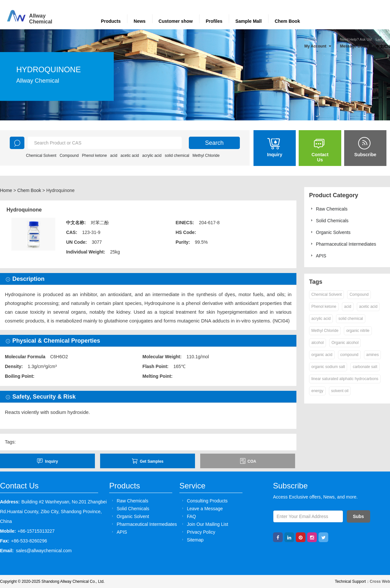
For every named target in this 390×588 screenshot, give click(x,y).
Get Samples (148, 461)
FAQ (188, 516)
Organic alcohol (345, 343)
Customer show (176, 21)
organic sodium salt (328, 367)
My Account (318, 46)
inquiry (47, 461)
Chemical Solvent (41, 156)
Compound (69, 156)
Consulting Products (204, 501)
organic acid (322, 355)
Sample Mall (248, 21)
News (140, 21)
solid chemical (177, 156)
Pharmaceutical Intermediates (343, 244)
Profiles (214, 21)
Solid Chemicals (329, 220)
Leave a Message (201, 508)
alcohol (318, 343)
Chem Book (287, 21)
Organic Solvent (130, 516)
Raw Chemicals (328, 209)
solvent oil (340, 391)
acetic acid (130, 156)
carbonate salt (365, 367)
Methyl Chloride (206, 156)
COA (248, 461)
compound (349, 355)
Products (111, 21)
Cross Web (380, 581)
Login (310, 39)
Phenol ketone (94, 156)
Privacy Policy (198, 532)
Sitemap (192, 540)
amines (373, 355)
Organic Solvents (330, 232)
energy (317, 391)
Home (6, 190)
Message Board (357, 46)
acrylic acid (152, 156)
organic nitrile (358, 331)
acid (114, 156)
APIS (318, 256)
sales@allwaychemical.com (44, 551)
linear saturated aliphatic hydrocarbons (345, 379)
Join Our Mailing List (204, 524)
